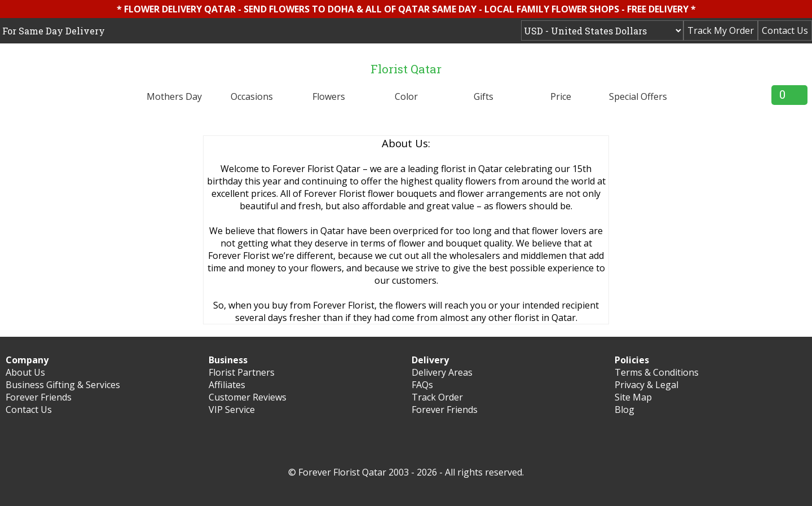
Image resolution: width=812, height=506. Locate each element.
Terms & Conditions (657, 372)
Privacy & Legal (646, 385)
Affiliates (227, 385)
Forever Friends (39, 397)
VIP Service (232, 410)
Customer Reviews (248, 397)
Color (406, 96)
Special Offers (638, 96)
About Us (25, 372)
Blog (625, 410)
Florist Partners (242, 372)
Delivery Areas (442, 372)
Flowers (329, 96)
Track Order (437, 397)
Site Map (633, 397)
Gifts (484, 96)
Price (561, 96)
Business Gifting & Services (63, 385)
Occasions (252, 96)
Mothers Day (174, 96)
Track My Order (721, 30)
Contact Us (785, 30)
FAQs (422, 385)
